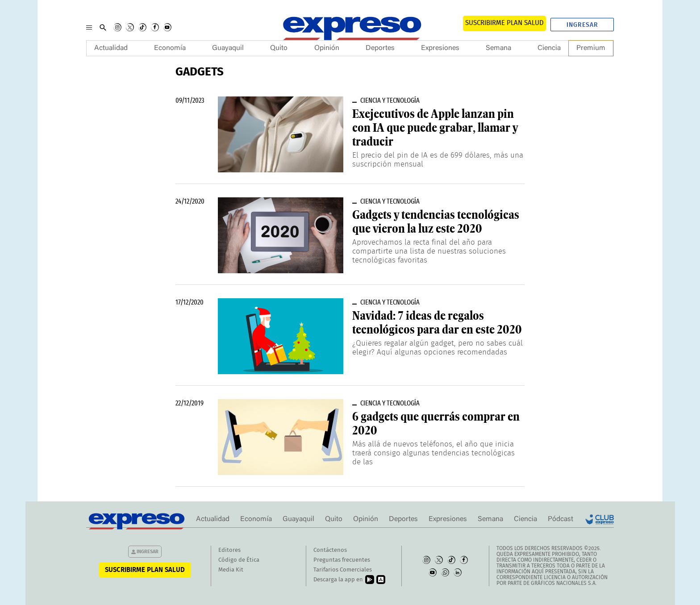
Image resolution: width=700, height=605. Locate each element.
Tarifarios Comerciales (343, 570)
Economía (170, 48)
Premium (591, 48)
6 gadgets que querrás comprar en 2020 (436, 423)
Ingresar (582, 25)
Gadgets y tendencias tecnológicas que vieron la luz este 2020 (436, 222)
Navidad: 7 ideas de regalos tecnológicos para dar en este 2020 (437, 323)
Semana (498, 48)
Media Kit (231, 570)
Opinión (327, 48)
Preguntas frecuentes (342, 560)
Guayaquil (228, 48)
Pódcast (560, 519)
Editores (229, 550)
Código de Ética (239, 560)
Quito (279, 48)
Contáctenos (330, 550)
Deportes (380, 48)
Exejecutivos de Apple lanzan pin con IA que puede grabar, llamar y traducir (435, 128)
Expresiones (440, 48)
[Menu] (89, 27)
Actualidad (111, 48)
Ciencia (549, 48)
